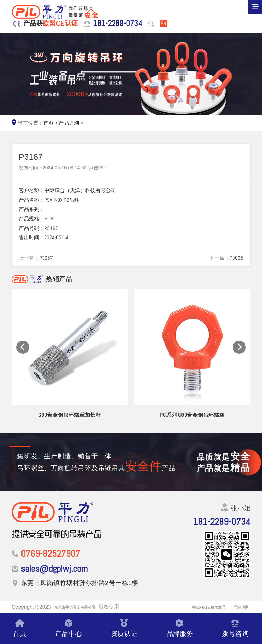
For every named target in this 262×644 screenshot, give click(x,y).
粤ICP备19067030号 (197, 607)
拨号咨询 (235, 628)
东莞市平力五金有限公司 (82, 607)
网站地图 (238, 607)
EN (163, 24)
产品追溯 (69, 123)
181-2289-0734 (118, 24)
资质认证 (124, 628)
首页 (48, 123)
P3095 (236, 258)
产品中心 (69, 628)
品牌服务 (180, 628)
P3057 (46, 258)
